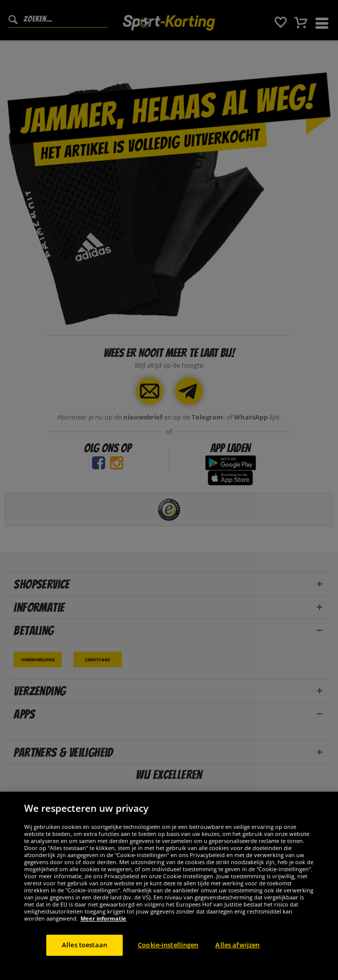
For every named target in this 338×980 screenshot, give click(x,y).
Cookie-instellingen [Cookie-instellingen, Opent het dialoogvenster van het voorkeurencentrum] (168, 952)
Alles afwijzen (237, 952)
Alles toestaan (84, 952)
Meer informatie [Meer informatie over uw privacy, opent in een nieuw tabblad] (103, 925)
